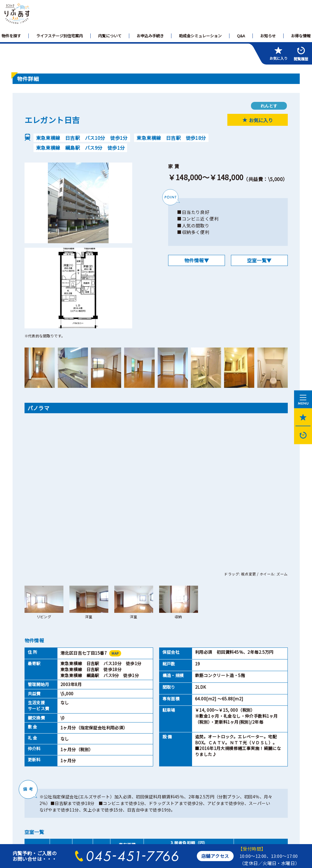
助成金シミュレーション (200, 36)
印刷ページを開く (104, 740)
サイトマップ (30, 788)
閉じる (208, 740)
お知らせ (268, 36)
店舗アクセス (215, 856)
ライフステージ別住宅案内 (60, 36)
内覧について (110, 36)
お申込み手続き (150, 36)
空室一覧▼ (259, 260)
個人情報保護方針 (70, 788)
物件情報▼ (197, 260)
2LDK (82, 712)
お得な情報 (301, 36)
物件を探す (11, 36)
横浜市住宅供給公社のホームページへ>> (52, 830)
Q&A (241, 36)
